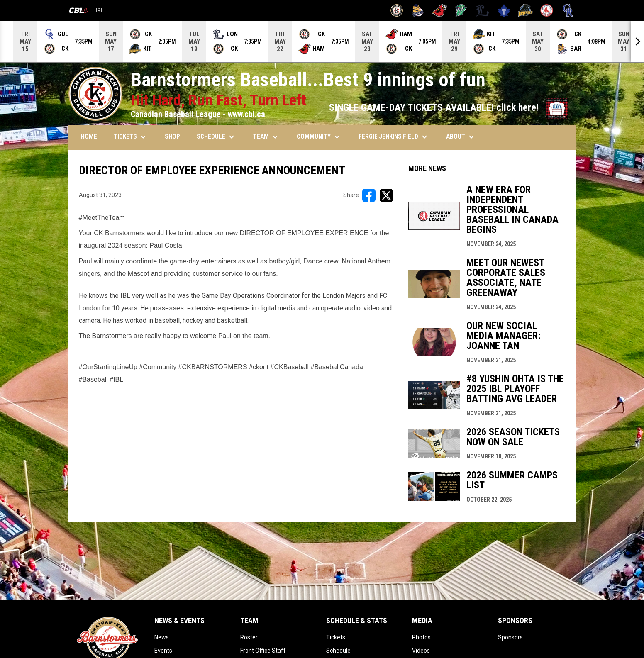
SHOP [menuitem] (172, 136)
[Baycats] (418, 10)
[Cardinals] (440, 10)
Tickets (336, 637)
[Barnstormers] (397, 10)
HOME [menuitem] (89, 136)
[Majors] (482, 10)
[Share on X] (386, 195)
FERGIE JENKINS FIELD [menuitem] (394, 137)
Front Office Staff (263, 651)
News (162, 637)
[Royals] (568, 10)
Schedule (338, 651)
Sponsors (510, 637)
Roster (249, 637)
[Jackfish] (461, 10)
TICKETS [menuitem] (131, 137)
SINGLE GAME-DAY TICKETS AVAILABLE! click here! (448, 107)
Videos (421, 651)
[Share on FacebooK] (369, 195)
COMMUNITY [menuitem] (319, 137)
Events (163, 651)
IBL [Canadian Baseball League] (86, 12)
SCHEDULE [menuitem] (217, 137)
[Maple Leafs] (504, 10)
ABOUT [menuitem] (461, 137)
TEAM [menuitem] (267, 137)
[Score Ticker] (322, 41)
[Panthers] (526, 10)
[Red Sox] (547, 10)
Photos (421, 637)
